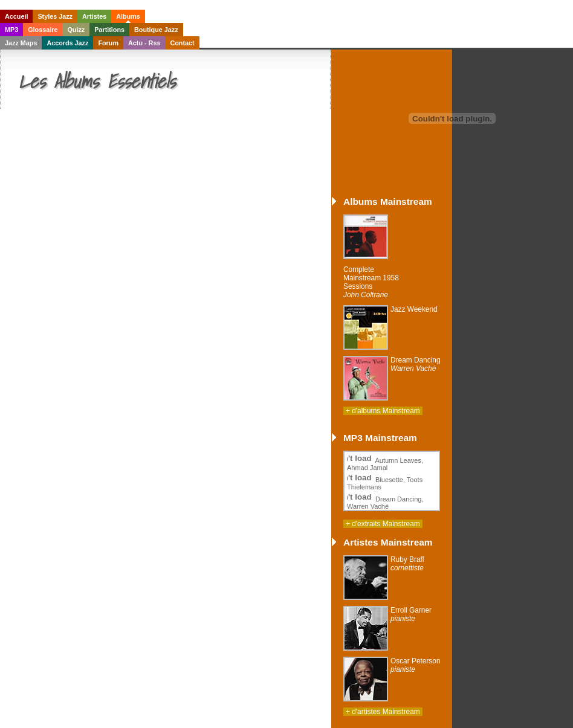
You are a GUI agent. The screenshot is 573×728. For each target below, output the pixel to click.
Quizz (76, 30)
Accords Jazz (67, 43)
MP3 (11, 30)
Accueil (16, 16)
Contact (182, 43)
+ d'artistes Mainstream (383, 712)
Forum (108, 43)
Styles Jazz (55, 16)
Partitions (109, 30)
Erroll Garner (411, 614)
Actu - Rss (144, 43)
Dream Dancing (416, 364)
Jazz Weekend (414, 309)
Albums (128, 16)
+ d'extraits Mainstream (383, 524)
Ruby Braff (407, 564)
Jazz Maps (21, 43)
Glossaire (43, 30)
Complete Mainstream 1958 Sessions (371, 282)
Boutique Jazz (156, 30)
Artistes (94, 16)
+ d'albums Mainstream (383, 411)
